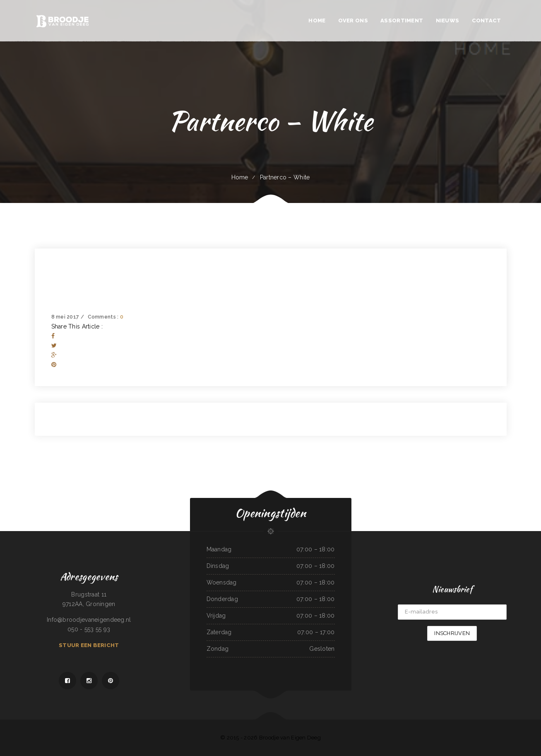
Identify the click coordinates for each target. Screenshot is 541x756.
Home (240, 177)
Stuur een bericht (89, 645)
